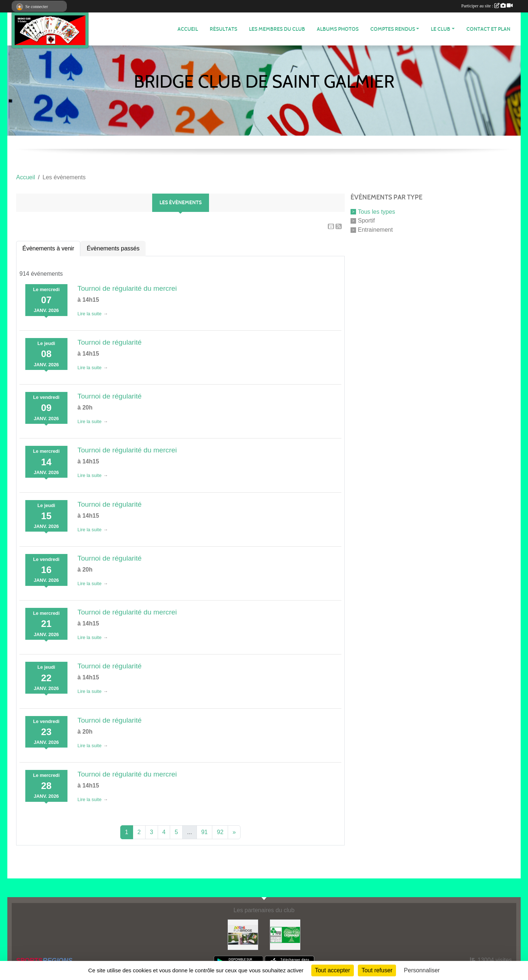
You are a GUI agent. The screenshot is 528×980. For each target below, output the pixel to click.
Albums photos (338, 29)
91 (205, 832)
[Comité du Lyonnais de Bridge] (285, 934)
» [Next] (234, 832)
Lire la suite (89, 314)
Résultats (223, 29)
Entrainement (375, 230)
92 (220, 832)
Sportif (366, 221)
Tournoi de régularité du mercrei (127, 288)
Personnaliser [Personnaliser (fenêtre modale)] (422, 970)
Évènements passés (113, 248)
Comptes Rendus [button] (393, 29)
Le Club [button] (441, 29)
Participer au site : (487, 6)
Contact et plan (488, 29)
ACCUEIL (188, 29)
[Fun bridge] (243, 934)
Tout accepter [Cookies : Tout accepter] (333, 970)
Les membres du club (277, 29)
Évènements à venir (48, 248)
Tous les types (376, 211)
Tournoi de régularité (109, 342)
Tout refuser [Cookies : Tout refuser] (377, 970)
